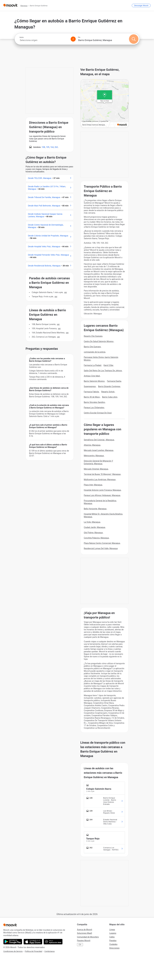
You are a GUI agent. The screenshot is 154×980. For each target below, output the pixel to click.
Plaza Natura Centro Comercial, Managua (102, 543)
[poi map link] (105, 104)
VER (66, 292)
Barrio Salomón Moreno (94, 381)
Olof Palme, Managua (93, 533)
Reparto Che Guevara (93, 336)
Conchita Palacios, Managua (96, 538)
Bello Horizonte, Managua (95, 509)
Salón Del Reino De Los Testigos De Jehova (103, 371)
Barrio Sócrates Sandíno (94, 402)
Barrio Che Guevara (92, 347)
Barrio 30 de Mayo (92, 397)
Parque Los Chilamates (94, 408)
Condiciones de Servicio (13, 951)
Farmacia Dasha (114, 381)
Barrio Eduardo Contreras (109, 386)
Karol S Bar (108, 365)
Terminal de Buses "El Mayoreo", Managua (102, 474)
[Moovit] (10, 5)
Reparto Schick (108, 392)
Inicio (22, 37)
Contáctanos (50, 951)
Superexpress (90, 386)
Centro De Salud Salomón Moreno (99, 341)
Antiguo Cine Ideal (92, 376)
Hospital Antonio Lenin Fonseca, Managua (102, 490)
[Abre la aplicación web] (53, 942)
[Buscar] (134, 39)
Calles (112, 937)
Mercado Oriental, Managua (96, 469)
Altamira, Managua (92, 445)
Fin (79, 37)
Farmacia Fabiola (91, 392)
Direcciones (114, 948)
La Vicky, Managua (92, 522)
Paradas (113, 941)
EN (80, 945)
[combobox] (44, 40)
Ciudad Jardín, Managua (95, 527)
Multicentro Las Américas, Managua (100, 480)
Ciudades (113, 944)
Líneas (112, 930)
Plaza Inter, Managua (93, 485)
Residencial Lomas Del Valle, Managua (101, 548)
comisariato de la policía (95, 352)
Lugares (113, 933)
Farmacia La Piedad (93, 365)
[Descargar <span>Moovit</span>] (141, 5)
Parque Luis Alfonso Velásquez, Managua (102, 495)
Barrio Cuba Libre (110, 397)
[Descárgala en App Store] (33, 942)
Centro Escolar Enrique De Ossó (98, 413)
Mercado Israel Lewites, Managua (99, 450)
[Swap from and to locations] (73, 39)
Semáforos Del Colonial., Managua (99, 440)
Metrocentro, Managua (94, 456)
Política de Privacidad (33, 951)
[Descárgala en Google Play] (13, 942)
